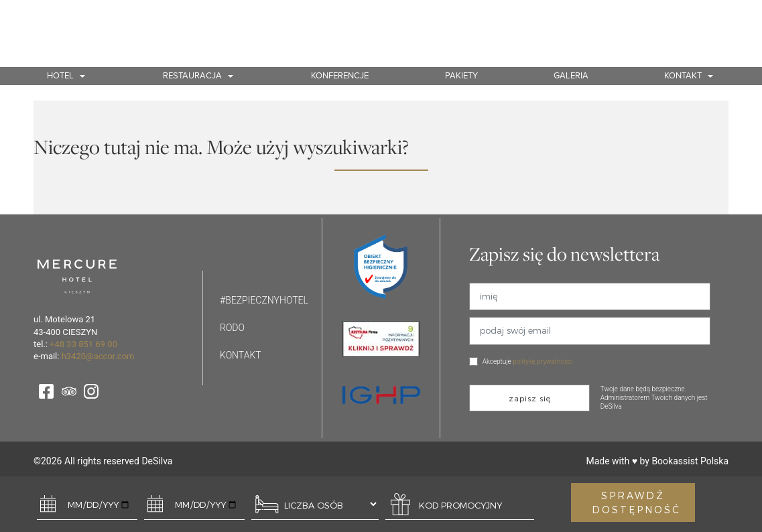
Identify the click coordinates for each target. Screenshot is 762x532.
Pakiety (461, 76)
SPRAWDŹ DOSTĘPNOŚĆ (636, 503)
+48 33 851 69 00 (83, 344)
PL (23, 30)
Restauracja (192, 76)
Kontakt (683, 76)
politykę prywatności (543, 361)
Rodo (232, 328)
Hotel (60, 76)
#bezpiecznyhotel (264, 300)
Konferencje (340, 76)
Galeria (571, 76)
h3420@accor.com (98, 356)
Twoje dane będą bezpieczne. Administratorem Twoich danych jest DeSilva (654, 398)
